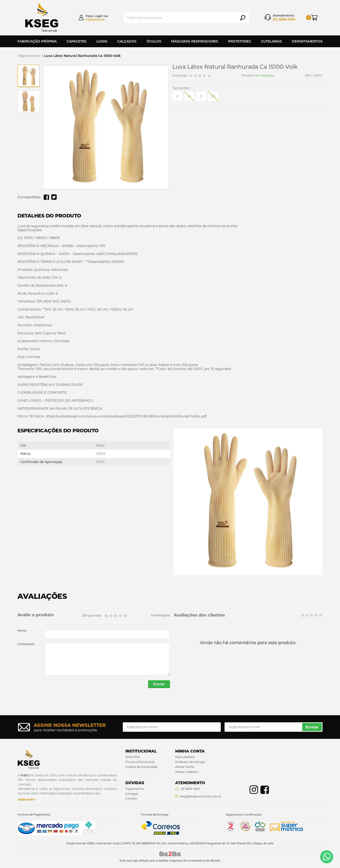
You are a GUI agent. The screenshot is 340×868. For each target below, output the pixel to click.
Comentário (26, 644)
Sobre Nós (133, 757)
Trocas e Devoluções (140, 762)
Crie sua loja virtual (134, 861)
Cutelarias (271, 41)
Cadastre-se (95, 19)
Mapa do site (264, 843)
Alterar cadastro (187, 772)
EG (213, 96)
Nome (22, 631)
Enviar (159, 684)
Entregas (132, 794)
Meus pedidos (185, 757)
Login (99, 16)
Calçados (127, 41)
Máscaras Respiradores (195, 41)
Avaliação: (180, 75)
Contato (131, 798)
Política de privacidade (141, 767)
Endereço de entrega (190, 762)
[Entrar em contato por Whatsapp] (327, 857)
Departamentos (307, 41)
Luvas (102, 41)
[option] (29, 76)
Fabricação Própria (37, 41)
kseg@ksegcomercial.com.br (201, 796)
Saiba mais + (27, 799)
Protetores (240, 41)
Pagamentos (135, 789)
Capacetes (76, 41)
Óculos (154, 41)
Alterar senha (185, 767)
